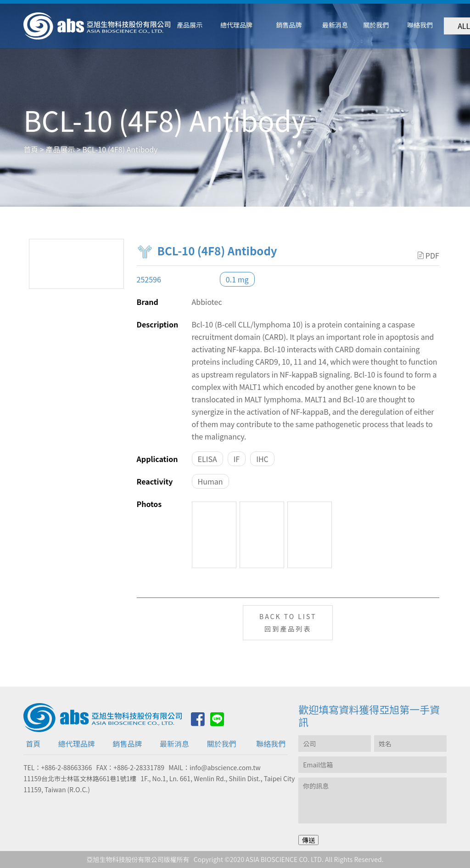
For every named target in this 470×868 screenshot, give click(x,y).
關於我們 (222, 744)
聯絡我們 (271, 744)
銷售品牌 (127, 744)
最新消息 (174, 744)
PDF (428, 255)
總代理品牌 (77, 744)
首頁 (33, 744)
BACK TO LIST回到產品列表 (288, 623)
